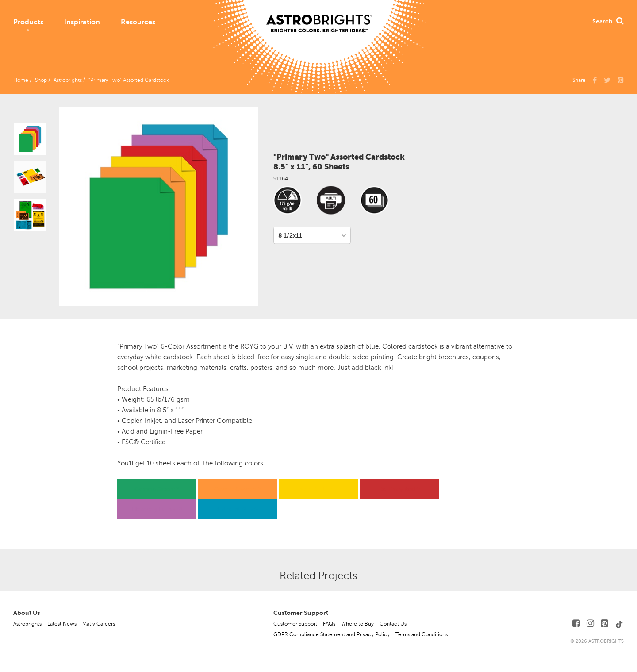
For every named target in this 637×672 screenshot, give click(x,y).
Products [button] (28, 22)
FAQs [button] (329, 624)
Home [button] (21, 80)
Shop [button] (41, 80)
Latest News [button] (62, 624)
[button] (621, 80)
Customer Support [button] (295, 624)
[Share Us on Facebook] (595, 80)
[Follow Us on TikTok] (619, 624)
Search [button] (608, 21)
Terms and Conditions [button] (422, 634)
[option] (30, 139)
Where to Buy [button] (357, 624)
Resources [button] (138, 22)
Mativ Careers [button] (99, 624)
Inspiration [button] (82, 22)
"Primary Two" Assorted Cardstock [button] (129, 80)
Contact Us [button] (393, 624)
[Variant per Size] (312, 236)
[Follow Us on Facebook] (576, 624)
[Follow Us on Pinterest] (604, 624)
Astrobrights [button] (68, 80)
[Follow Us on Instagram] (590, 624)
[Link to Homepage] (319, 16)
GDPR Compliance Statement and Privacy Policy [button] (332, 634)
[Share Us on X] (607, 80)
